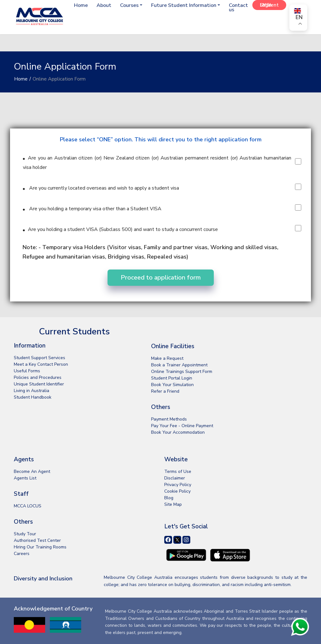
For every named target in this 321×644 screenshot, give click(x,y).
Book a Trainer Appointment (179, 365)
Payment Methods (169, 419)
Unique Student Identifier (39, 384)
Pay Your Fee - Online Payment (182, 426)
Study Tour (25, 534)
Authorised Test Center (37, 540)
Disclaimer (175, 478)
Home (75, 5)
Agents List (25, 478)
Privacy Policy (178, 485)
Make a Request (167, 358)
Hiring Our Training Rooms (40, 547)
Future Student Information (182, 5)
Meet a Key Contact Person (41, 364)
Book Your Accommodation (178, 432)
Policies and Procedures (38, 377)
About (100, 5)
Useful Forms (27, 371)
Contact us (238, 8)
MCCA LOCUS (28, 506)
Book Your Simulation (172, 385)
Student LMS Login (269, 5)
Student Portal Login (172, 378)
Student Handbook (33, 397)
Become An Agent (32, 471)
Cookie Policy (177, 491)
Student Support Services (39, 358)
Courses (126, 5)
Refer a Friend (165, 391)
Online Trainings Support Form (182, 372)
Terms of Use (178, 471)
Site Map (173, 504)
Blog (169, 498)
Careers (22, 554)
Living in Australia (32, 391)
